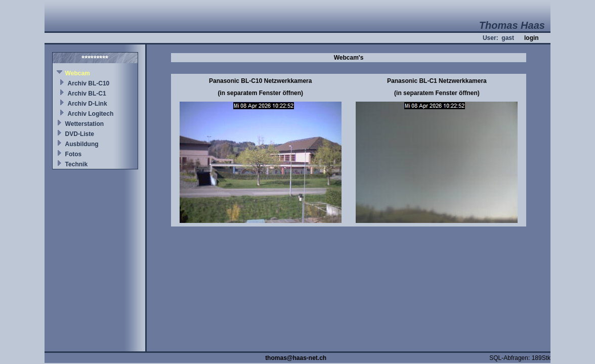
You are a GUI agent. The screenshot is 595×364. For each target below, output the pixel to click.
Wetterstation (84, 124)
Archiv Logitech (91, 114)
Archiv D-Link (88, 104)
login (532, 38)
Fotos (74, 154)
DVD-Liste (80, 134)
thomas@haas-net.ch (296, 358)
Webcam (78, 73)
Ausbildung (82, 144)
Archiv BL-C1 (87, 94)
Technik (76, 164)
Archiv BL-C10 (89, 83)
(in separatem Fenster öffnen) (260, 93)
